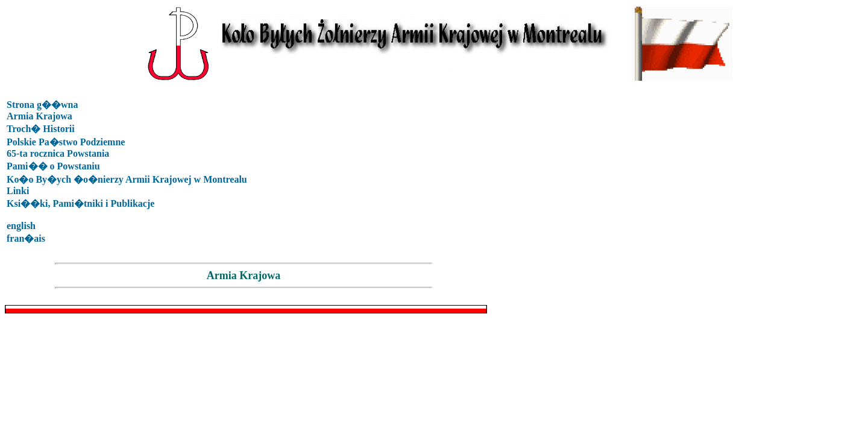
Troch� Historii (41, 129)
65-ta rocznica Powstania (58, 153)
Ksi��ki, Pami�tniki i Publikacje (80, 203)
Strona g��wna (42, 105)
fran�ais (26, 238)
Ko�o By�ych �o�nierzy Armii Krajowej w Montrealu (127, 179)
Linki (18, 191)
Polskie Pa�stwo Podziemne (66, 142)
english (21, 226)
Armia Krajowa (39, 116)
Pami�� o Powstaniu (53, 166)
